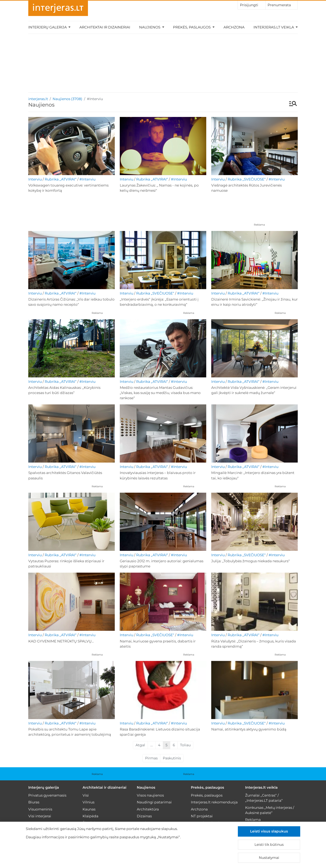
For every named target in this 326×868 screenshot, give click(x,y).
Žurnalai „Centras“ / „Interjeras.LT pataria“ (264, 798)
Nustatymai (269, 858)
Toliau (185, 745)
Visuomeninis (40, 809)
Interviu (35, 179)
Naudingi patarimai (154, 802)
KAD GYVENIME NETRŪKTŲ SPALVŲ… (61, 641)
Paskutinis (172, 758)
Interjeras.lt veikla (261, 787)
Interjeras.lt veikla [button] (274, 27)
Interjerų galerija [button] (48, 27)
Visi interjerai (40, 816)
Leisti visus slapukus (269, 831)
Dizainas (144, 816)
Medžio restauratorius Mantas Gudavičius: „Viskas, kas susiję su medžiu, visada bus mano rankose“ (160, 393)
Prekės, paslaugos (207, 787)
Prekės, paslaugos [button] (192, 27)
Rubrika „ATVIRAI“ (61, 179)
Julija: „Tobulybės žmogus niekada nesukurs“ (251, 561)
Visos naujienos (150, 795)
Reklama (259, 225)
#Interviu (87, 179)
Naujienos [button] (150, 27)
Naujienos (146, 787)
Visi (86, 795)
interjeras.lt (38, 99)
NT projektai (202, 816)
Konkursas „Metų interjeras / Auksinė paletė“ (270, 810)
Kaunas (89, 809)
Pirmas (151, 758)
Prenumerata (282, 5)
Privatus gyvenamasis (47, 795)
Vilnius (88, 802)
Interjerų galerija (44, 787)
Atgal (140, 745)
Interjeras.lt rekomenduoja (214, 802)
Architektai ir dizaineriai (105, 27)
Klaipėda (90, 816)
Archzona (234, 27)
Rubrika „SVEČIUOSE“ (247, 179)
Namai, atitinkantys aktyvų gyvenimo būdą (249, 729)
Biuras (34, 802)
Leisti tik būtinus (269, 845)
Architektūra (148, 809)
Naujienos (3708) (67, 99)
